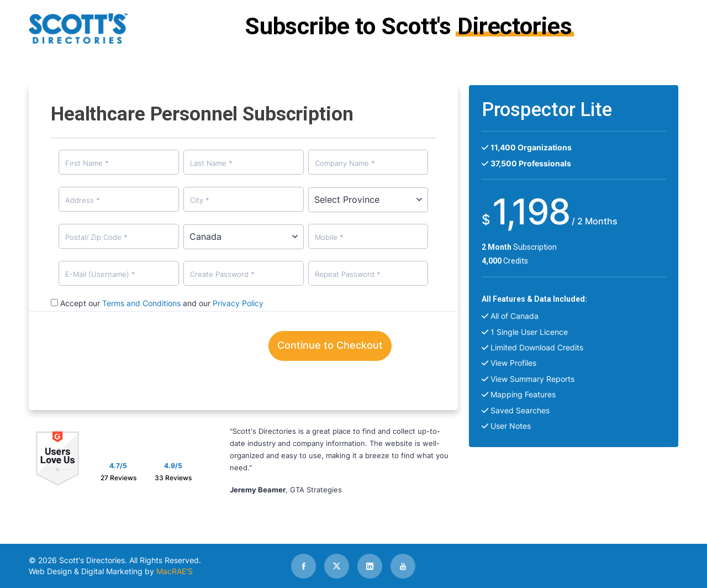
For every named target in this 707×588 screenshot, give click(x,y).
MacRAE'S (175, 571)
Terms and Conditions (141, 303)
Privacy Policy (238, 303)
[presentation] (179, 350)
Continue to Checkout (330, 345)
